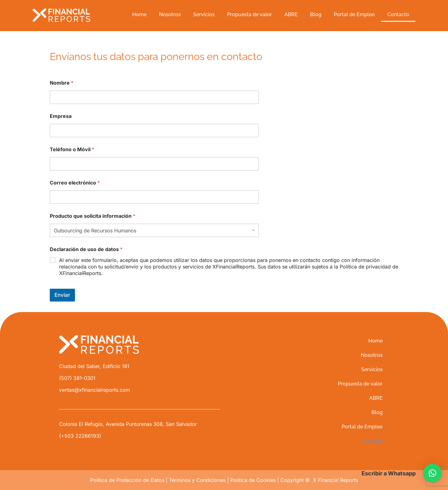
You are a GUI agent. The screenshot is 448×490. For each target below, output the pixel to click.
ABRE (291, 14)
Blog (316, 14)
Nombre (62, 83)
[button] (432, 473)
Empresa (61, 116)
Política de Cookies (253, 480)
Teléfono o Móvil (72, 149)
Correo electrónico (75, 183)
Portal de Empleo (354, 14)
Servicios (204, 14)
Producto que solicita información (93, 216)
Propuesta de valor (250, 14)
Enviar (62, 295)
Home (139, 14)
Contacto (398, 14)
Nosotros (170, 14)
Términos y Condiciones (197, 480)
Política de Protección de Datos (127, 480)
